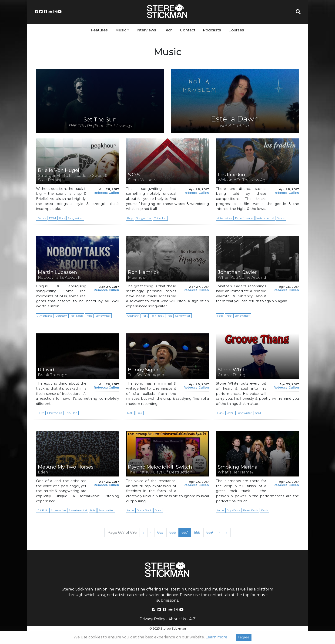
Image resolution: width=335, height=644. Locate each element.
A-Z (192, 619)
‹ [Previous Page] (151, 532)
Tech (168, 30)
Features (99, 30)
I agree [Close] (244, 637)
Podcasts (212, 30)
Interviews (146, 30)
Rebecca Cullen (106, 193)
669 (211, 532)
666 (174, 532)
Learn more (216, 637)
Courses (236, 30)
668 (199, 532)
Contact (188, 30)
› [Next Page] (219, 532)
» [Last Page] (227, 532)
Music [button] (121, 30)
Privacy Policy (152, 619)
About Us (177, 619)
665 (162, 532)
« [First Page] (144, 532)
